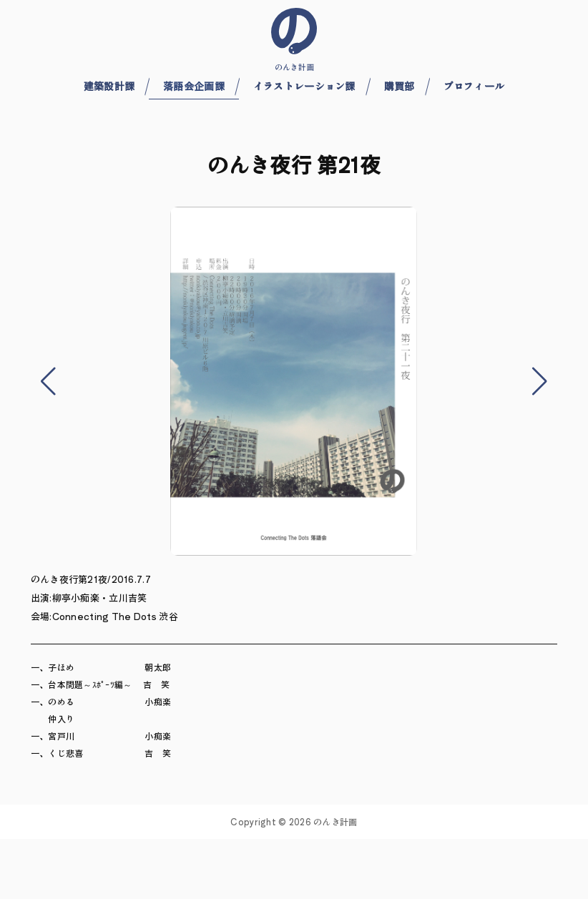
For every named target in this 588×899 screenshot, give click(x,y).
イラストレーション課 (304, 86)
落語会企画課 (194, 86)
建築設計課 (109, 86)
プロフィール (474, 86)
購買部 (400, 86)
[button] (49, 381)
